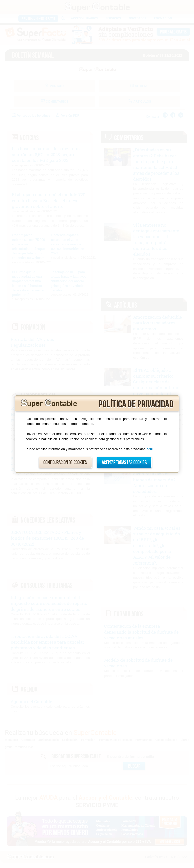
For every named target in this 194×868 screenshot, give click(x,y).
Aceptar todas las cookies (124, 462)
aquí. (150, 449)
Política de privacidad (136, 404)
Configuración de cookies (65, 462)
